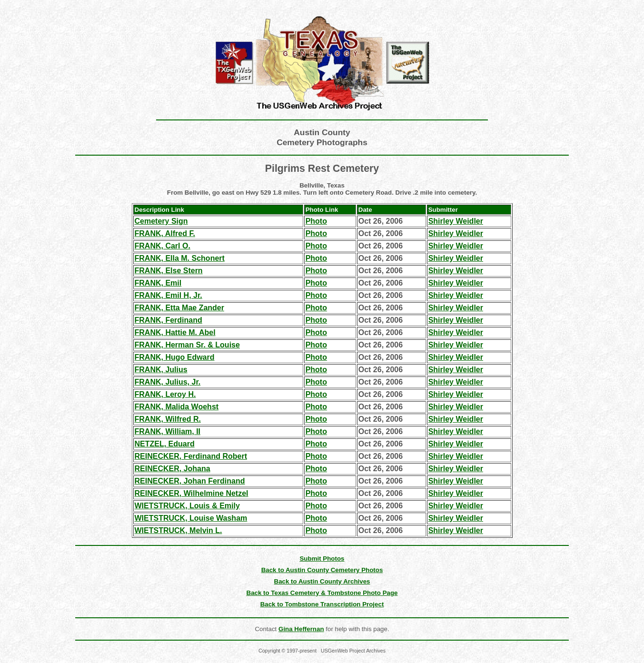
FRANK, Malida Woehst (177, 407)
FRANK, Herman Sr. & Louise (187, 345)
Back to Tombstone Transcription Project (322, 604)
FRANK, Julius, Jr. (168, 382)
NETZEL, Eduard (165, 444)
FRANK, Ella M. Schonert (180, 258)
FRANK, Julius (161, 370)
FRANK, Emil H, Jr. (168, 295)
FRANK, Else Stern (169, 271)
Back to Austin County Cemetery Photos (322, 570)
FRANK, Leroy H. (165, 394)
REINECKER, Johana (173, 469)
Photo (316, 221)
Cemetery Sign (161, 221)
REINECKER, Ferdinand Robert (191, 456)
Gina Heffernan (301, 629)
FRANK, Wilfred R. (168, 419)
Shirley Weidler (456, 221)
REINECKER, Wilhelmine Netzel (192, 493)
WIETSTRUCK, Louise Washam (191, 518)
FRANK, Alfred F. (165, 233)
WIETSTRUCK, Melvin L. (178, 530)
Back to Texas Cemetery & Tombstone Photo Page (322, 593)
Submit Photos (322, 559)
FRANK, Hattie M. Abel (175, 332)
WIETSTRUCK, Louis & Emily (187, 506)
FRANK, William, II (168, 431)
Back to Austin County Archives (322, 581)
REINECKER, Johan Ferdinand (190, 481)
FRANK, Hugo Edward (175, 357)
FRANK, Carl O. (163, 246)
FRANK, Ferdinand (168, 320)
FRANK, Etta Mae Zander (179, 308)
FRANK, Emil (158, 283)
